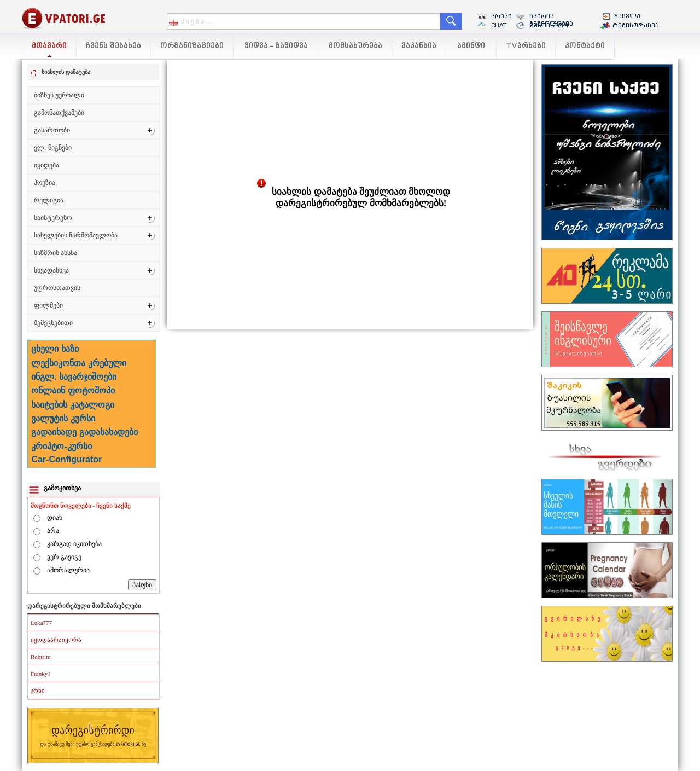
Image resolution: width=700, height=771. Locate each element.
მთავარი (49, 46)
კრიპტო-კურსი (61, 446)
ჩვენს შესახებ (113, 46)
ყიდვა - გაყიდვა (276, 46)
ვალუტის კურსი (63, 418)
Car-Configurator (66, 459)
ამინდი (471, 46)
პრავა (501, 16)
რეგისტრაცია (636, 25)
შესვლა (627, 16)
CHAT (499, 25)
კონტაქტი (585, 46)
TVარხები (526, 46)
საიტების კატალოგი (72, 405)
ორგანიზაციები (192, 46)
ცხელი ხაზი (55, 349)
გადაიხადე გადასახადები (84, 432)
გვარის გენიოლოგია (551, 20)
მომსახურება (355, 46)
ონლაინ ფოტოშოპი (73, 390)
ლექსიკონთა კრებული (78, 363)
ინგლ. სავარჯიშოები (74, 377)
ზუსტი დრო (549, 25)
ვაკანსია (419, 46)
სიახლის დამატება (66, 72)
